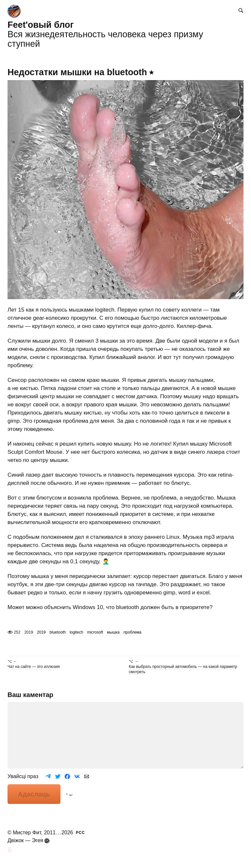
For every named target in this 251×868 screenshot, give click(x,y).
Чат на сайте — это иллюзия (34, 667)
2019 (41, 632)
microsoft (95, 632)
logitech (76, 632)
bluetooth (58, 632)
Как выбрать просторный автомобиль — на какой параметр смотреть (183, 669)
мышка (113, 632)
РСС (80, 833)
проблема (133, 632)
